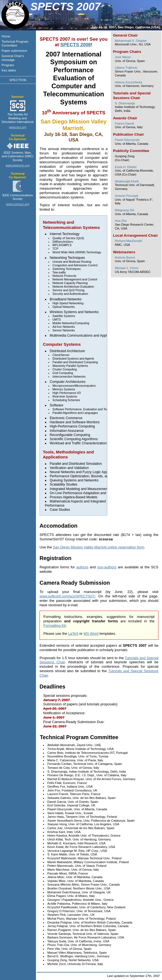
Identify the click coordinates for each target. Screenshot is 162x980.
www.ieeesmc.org (18, 165)
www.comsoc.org (18, 204)
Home (6, 36)
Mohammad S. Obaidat (131, 41)
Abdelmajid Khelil (127, 181)
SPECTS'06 (18, 80)
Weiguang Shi (124, 210)
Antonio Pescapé (126, 196)
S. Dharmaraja (125, 103)
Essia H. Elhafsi (126, 167)
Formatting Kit (55, 626)
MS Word (91, 634)
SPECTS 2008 (76, 45)
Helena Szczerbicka (128, 82)
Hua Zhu (121, 221)
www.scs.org (18, 127)
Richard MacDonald (128, 241)
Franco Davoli (124, 123)
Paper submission (15, 51)
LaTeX (73, 634)
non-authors (107, 567)
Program (8, 65)
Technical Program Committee (15, 43)
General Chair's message (13, 58)
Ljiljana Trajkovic (126, 68)
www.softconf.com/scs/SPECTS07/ (67, 596)
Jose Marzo (123, 57)
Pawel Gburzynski (127, 140)
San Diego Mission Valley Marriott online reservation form (98, 547)
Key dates (9, 70)
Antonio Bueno (125, 257)
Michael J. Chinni (126, 268)
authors (82, 567)
